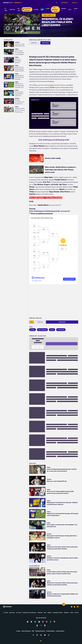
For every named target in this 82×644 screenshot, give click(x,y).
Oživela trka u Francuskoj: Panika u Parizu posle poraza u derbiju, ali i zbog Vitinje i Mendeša (62, 548)
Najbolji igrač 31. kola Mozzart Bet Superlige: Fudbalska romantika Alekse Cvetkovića (20, 77)
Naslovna (12, 613)
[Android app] (72, 607)
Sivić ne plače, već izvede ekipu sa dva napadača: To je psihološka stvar (20, 53)
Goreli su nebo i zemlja (53, 158)
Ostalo (77, 613)
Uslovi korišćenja (26, 631)
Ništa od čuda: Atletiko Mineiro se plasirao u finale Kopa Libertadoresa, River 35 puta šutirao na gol (60, 170)
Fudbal (17, 49)
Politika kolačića (51, 631)
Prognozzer (65, 3)
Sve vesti (19, 613)
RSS (33, 631)
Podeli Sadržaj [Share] (49, 15)
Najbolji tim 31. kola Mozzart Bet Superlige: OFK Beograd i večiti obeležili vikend (19, 85)
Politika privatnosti (40, 631)
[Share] (32, 322)
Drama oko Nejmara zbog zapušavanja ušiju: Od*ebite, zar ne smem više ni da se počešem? (62, 470)
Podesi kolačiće (60, 631)
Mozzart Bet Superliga (30, 613)
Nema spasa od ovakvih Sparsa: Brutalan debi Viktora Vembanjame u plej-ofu (62, 537)
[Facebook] (41, 635)
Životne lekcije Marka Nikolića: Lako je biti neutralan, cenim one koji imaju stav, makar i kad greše (20, 94)
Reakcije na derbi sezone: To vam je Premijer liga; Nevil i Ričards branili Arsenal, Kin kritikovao (20, 110)
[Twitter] (37, 635)
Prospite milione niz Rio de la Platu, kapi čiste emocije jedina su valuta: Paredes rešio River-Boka (62, 573)
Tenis (72, 613)
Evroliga (40, 613)
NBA (45, 613)
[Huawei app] (78, 607)
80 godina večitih (58, 613)
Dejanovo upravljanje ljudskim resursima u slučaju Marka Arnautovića (19, 61)
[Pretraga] (56, 3)
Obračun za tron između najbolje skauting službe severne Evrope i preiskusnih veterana (20, 69)
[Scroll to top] (64, 604)
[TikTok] (49, 635)
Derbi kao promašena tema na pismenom (20, 102)
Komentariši (45, 43)
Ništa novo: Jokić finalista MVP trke (20, 45)
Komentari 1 (34, 43)
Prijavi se (75, 3)
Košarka (17, 42)
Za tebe (6, 613)
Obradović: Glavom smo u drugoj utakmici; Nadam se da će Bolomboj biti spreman (62, 595)
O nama (18, 631)
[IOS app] (75, 607)
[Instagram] (33, 635)
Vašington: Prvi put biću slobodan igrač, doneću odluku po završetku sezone (62, 559)
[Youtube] (45, 635)
